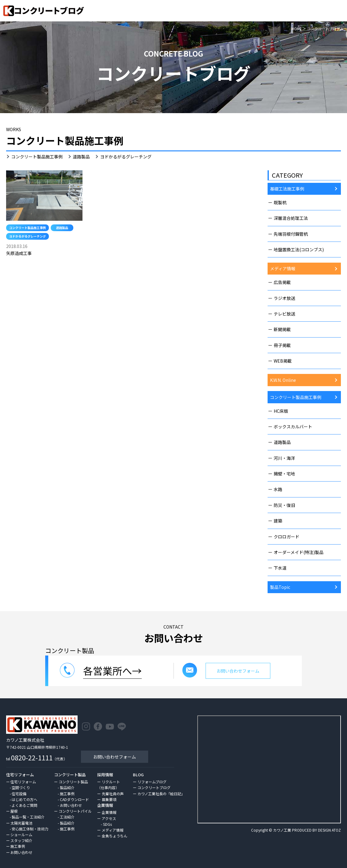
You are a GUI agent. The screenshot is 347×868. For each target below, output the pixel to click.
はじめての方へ (24, 799)
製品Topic (280, 587)
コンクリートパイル (75, 811)
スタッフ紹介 (21, 840)
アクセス (109, 818)
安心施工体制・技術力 (30, 829)
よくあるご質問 (24, 805)
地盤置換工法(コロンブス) (299, 249)
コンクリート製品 (73, 782)
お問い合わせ (21, 852)
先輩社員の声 (113, 794)
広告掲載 (282, 282)
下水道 (280, 568)
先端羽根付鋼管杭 (291, 234)
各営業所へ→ (112, 670)
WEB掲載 (283, 361)
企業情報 (109, 812)
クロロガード (287, 537)
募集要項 (109, 799)
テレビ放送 (284, 314)
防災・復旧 (284, 505)
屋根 (14, 811)
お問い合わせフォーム (115, 757)
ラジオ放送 (284, 298)
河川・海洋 (284, 458)
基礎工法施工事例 (287, 189)
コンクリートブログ (154, 787)
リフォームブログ (152, 782)
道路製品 (81, 157)
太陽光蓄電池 (21, 823)
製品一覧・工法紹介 (28, 817)
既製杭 (280, 202)
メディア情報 (283, 268)
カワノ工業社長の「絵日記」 (161, 794)
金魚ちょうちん (115, 836)
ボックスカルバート (293, 427)
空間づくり (21, 787)
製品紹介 (67, 787)
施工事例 (18, 846)
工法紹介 (67, 817)
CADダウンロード (74, 799)
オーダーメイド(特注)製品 (299, 552)
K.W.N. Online (283, 380)
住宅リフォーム (23, 782)
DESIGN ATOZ (329, 830)
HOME (297, 29)
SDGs (107, 824)
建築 (278, 521)
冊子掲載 (282, 345)
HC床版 (281, 411)
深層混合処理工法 (291, 218)
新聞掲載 (282, 329)
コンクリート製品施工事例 (37, 157)
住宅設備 (19, 794)
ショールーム (21, 835)
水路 (278, 489)
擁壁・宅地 (284, 474)
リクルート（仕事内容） (108, 785)
